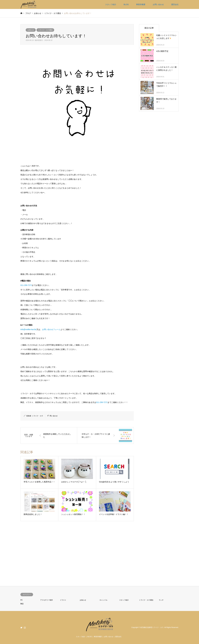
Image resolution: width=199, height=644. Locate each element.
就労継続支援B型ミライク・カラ (152, 627)
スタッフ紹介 (111, 4)
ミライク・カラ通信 (45, 30)
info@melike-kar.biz (28, 329)
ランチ (161, 600)
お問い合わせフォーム (51, 329)
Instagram (25, 628)
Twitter (21, 628)
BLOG (126, 4)
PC (22, 600)
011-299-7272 (26, 285)
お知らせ (31, 30)
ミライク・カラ (38, 416)
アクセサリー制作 (47, 600)
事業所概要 (141, 4)
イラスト (63, 600)
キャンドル (103, 600)
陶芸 (22, 604)
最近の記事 (149, 28)
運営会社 (175, 4)
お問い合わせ (158, 4)
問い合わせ (54, 416)
